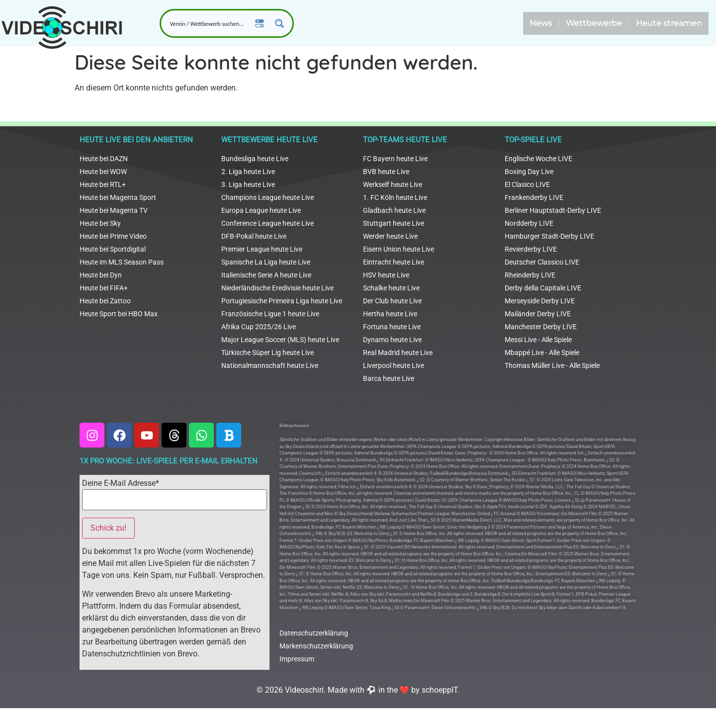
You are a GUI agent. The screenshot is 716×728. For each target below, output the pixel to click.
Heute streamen (669, 23)
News (541, 23)
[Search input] (207, 23)
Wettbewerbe (594, 23)
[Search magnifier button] (279, 23)
